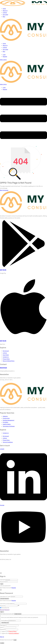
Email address (5, 621)
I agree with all (10, 633)
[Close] (1, 573)
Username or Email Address (7, 604)
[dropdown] (23, 145)
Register (14, 588)
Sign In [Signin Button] (2, 612)
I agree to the (9, 631)
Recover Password (5, 610)
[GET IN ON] (23, 267)
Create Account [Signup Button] (18, 614)
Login (4, 55)
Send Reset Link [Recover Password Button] (5, 623)
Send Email (3, 368)
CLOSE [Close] (2, 643)
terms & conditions (14, 633)
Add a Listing (3, 60)
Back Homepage (4, 190)
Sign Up (2, 637)
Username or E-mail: (5, 596)
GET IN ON (3, 270)
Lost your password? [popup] (5, 586)
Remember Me (5, 608)
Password (2, 582)
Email (2, 627)
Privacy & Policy (12, 631)
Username (3, 580)
